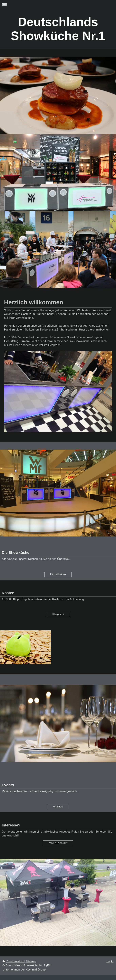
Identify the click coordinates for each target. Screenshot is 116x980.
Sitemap (31, 961)
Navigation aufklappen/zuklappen (58, 4)
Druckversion (13, 961)
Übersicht (58, 614)
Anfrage (58, 807)
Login (110, 961)
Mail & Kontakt (58, 843)
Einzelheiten (58, 574)
